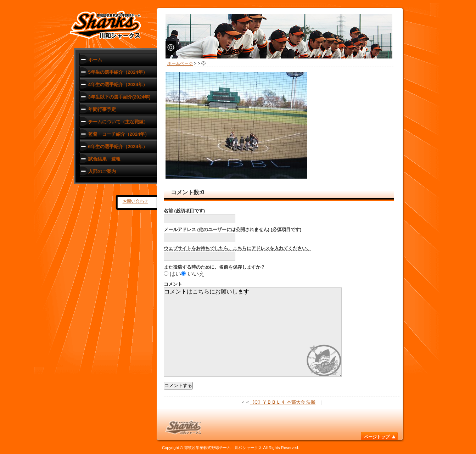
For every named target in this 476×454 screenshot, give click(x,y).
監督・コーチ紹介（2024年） (119, 134)
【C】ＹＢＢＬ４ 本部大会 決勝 (283, 402)
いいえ (196, 274)
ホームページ (180, 63)
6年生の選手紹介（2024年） (118, 147)
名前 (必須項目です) (184, 211)
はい (175, 274)
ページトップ (377, 437)
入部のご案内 (102, 171)
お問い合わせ (135, 201)
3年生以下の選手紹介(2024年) (119, 97)
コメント (173, 284)
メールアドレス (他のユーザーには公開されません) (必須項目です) (233, 229)
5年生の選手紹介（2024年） (118, 72)
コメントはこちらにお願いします (253, 332)
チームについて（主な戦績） (118, 122)
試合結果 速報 (104, 159)
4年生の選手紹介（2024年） (118, 85)
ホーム (95, 60)
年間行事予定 (102, 109)
